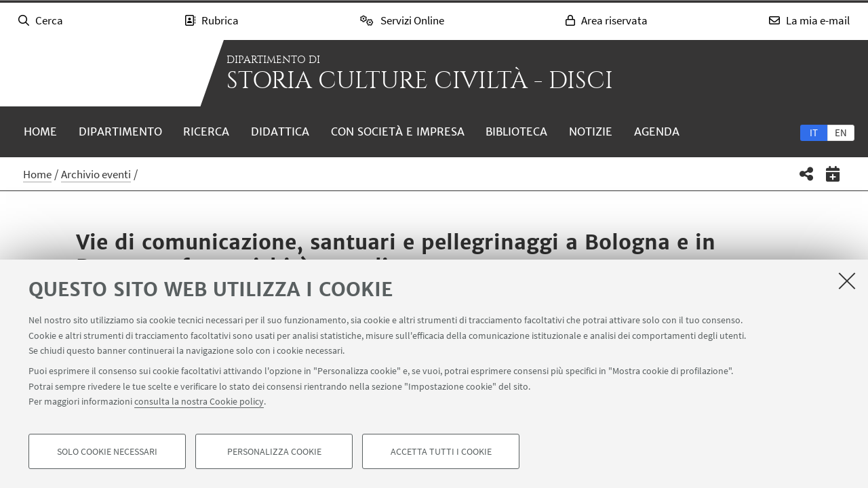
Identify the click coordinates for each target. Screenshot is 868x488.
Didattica (280, 131)
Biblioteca (516, 131)
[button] (807, 174)
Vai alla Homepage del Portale (102, 73)
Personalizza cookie (274, 451)
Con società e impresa (398, 131)
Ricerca (206, 131)
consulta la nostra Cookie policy (199, 401)
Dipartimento (120, 131)
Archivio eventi (96, 174)
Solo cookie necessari (107, 451)
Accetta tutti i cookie (441, 451)
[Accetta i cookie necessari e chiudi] (847, 281)
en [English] (841, 133)
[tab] (814, 132)
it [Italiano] (814, 133)
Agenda (657, 131)
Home (40, 131)
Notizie (591, 131)
